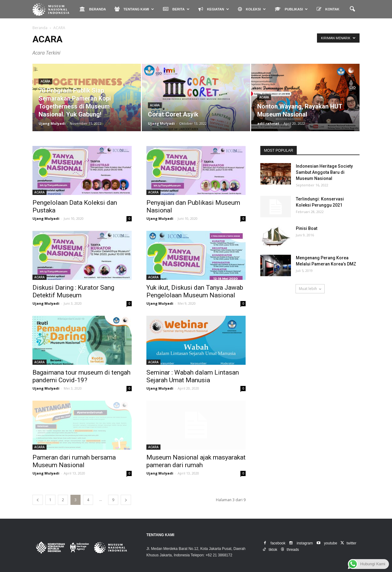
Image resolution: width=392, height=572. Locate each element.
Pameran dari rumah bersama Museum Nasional (74, 461)
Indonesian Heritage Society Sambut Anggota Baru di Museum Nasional (324, 172)
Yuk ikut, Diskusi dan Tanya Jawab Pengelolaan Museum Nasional (195, 291)
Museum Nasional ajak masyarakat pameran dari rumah (196, 461)
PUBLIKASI (291, 9)
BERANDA (93, 9)
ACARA (45, 81)
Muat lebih (310, 289)
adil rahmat (268, 123)
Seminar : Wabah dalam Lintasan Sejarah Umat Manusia (193, 376)
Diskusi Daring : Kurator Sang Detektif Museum (73, 291)
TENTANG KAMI (134, 9)
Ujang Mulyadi (52, 123)
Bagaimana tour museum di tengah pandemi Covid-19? (81, 376)
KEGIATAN (214, 9)
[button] (352, 9)
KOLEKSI (252, 9)
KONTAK (328, 9)
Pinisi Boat (307, 228)
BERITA (176, 9)
